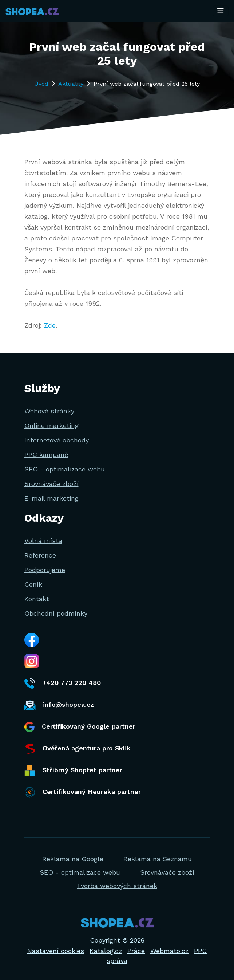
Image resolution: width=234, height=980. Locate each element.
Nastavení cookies (56, 951)
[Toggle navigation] (221, 11)
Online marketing (51, 426)
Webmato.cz (169, 951)
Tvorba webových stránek (117, 886)
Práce (136, 951)
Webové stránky (49, 411)
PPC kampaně (46, 455)
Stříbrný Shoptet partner (73, 770)
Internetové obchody (57, 440)
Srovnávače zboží (51, 484)
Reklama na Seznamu (158, 859)
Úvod (41, 84)
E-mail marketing (51, 498)
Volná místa (43, 541)
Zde (50, 325)
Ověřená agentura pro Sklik (78, 749)
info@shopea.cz (59, 705)
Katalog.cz (106, 951)
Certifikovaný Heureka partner (83, 792)
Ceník (33, 584)
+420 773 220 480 (63, 683)
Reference (40, 555)
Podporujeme (45, 570)
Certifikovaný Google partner (80, 727)
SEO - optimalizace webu (65, 469)
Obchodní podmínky (56, 613)
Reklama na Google (73, 859)
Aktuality (71, 84)
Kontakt (37, 599)
